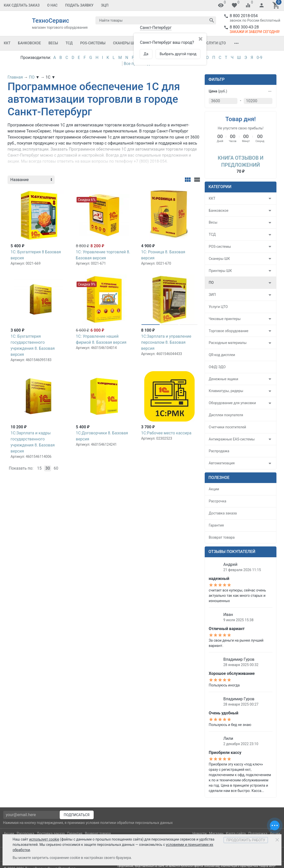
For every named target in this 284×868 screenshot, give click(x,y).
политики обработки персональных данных (136, 823)
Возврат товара (222, 537)
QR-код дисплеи (222, 355)
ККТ (7, 43)
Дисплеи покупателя (226, 415)
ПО (211, 283)
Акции (214, 489)
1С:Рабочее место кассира (166, 433)
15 (39, 468)
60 (56, 468)
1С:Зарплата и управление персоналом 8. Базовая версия (166, 342)
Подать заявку (79, 5)
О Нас (52, 5)
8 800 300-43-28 (244, 27)
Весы (53, 43)
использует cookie (44, 839)
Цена (218, 91)
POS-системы (93, 43)
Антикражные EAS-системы (232, 439)
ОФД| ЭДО (217, 367)
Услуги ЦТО (215, 43)
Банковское (30, 43)
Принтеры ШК (220, 271)
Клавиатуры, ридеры (226, 391)
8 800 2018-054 (244, 16)
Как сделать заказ (22, 5)
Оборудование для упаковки (232, 403)
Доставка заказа (223, 513)
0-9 (259, 58)
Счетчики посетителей (227, 427)
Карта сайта (236, 834)
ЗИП (212, 295)
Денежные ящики (223, 379)
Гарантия (216, 525)
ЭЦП (105, 5)
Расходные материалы (228, 343)
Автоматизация (222, 463)
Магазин (216, 834)
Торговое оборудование (229, 331)
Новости (200, 834)
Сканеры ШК (125, 43)
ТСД (69, 43)
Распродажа (219, 451)
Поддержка (258, 834)
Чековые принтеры (225, 319)
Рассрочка (218, 501)
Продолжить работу (246, 840)
